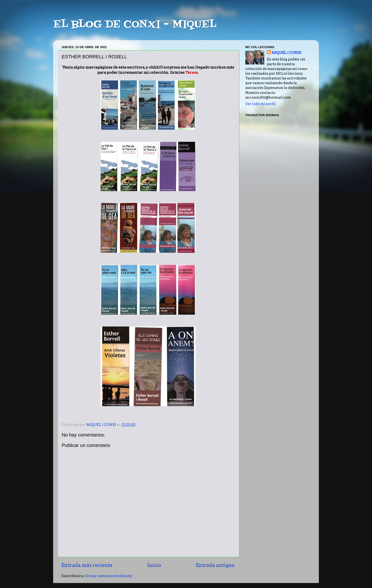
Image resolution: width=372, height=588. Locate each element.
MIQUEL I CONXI (286, 53)
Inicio (154, 565)
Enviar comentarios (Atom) (109, 576)
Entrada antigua (215, 565)
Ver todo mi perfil (260, 104)
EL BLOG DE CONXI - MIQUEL (135, 25)
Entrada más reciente (87, 565)
